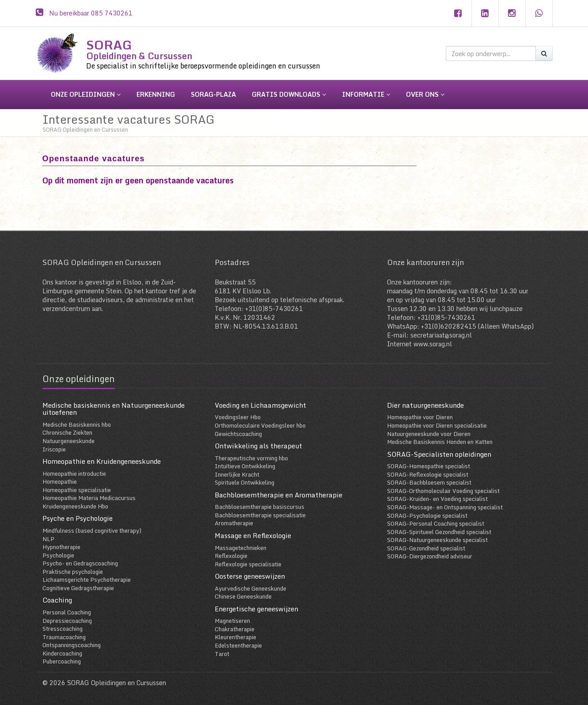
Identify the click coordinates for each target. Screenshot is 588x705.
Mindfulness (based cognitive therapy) (92, 531)
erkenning (156, 94)
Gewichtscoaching (238, 434)
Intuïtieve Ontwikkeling (245, 466)
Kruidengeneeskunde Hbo (75, 506)
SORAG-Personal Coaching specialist (436, 523)
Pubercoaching (62, 661)
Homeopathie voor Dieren (420, 417)
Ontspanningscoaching (72, 645)
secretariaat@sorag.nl (441, 335)
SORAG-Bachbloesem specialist (429, 482)
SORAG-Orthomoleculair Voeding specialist (443, 491)
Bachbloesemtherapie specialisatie (260, 515)
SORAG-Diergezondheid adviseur (430, 556)
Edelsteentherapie (238, 645)
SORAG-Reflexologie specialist (428, 474)
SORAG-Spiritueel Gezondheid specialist (439, 532)
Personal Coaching (67, 612)
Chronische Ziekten (67, 432)
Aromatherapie (234, 523)
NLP (48, 539)
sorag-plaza (213, 94)
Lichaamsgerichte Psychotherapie (87, 580)
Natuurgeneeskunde (68, 441)
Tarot (222, 654)
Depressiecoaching (67, 621)
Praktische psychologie (73, 572)
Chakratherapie (235, 629)
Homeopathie (60, 481)
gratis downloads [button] (289, 94)
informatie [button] (366, 94)
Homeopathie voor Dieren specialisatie (437, 425)
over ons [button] (425, 94)
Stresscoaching (63, 629)
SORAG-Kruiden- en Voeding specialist (437, 499)
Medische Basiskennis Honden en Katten (440, 442)
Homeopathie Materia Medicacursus (89, 498)
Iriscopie (54, 449)
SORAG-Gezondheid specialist (426, 548)
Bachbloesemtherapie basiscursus (260, 507)
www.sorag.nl (433, 344)
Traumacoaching (64, 637)
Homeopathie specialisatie (77, 490)
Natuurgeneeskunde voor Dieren (429, 434)
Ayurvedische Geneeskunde (250, 588)
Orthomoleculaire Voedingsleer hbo (260, 425)
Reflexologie (231, 556)
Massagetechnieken (241, 548)
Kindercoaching (62, 653)
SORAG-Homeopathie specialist (429, 466)
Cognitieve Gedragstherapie (78, 588)
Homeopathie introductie (74, 474)
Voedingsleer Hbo (238, 417)
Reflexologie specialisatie (248, 564)
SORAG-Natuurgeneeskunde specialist (437, 540)
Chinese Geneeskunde (243, 596)
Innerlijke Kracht (237, 474)
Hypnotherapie (61, 547)
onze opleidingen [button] (86, 94)
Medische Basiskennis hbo (77, 425)
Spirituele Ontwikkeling (245, 482)
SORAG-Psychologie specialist (427, 515)
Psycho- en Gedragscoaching (80, 563)
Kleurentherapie (235, 637)
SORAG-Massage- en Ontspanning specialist (445, 507)
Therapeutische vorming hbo (251, 458)
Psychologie (58, 555)
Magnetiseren (232, 621)
